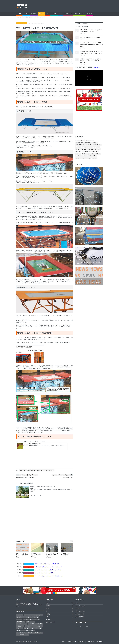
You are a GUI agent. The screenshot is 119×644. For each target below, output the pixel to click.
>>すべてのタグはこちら (91, 158)
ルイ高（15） (96, 147)
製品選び (54, 14)
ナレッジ (41, 14)
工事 (60, 14)
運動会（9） (95, 151)
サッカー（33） (86, 154)
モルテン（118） (80, 140)
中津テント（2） (30, 622)
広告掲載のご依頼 (80, 617)
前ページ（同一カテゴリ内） (26, 475)
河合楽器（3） (88, 143)
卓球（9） (78, 154)
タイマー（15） (38, 633)
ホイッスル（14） (80, 158)
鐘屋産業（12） (80, 143)
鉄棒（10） (30, 633)
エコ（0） (98, 149)
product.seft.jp (91, 641)
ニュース (26, 14)
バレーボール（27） (91, 156)
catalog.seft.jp (99, 641)
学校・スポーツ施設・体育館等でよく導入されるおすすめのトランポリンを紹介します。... (45, 446)
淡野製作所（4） (97, 145)
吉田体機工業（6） (31, 470)
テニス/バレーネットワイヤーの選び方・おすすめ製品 (48, 570)
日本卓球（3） (20, 626)
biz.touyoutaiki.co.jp (81, 641)
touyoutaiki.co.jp (71, 641)
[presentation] (78, 24)
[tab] (78, 24)
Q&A (48, 14)
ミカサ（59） (39, 624)
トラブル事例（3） (86, 151)
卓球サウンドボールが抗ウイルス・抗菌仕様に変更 (47, 564)
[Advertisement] (75, 6)
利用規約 (78, 609)
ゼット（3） (36, 619)
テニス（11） (20, 630)
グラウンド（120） (30, 626)
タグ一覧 (89, 14)
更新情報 (34, 14)
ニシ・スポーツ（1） (87, 147)
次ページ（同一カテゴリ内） (63, 475)
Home (19, 14)
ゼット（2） (89, 145)
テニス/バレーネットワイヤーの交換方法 (44, 573)
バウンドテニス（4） (96, 154)
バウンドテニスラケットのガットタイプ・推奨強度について (49, 576)
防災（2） (78, 151)
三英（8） (36, 617)
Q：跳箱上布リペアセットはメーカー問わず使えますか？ (48, 567)
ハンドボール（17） (81, 156)
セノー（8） (23, 470)
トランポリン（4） (49, 470)
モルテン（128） (28, 615)
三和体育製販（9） (80, 145)
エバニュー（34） (38, 615)
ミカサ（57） (91, 149)
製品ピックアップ (79, 14)
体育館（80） (40, 470)
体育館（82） (39, 626)
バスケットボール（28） (36, 628)
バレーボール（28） (22, 633)
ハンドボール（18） (29, 630)
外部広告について (80, 614)
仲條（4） (78, 147)
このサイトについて (80, 606)
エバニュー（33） (89, 140)
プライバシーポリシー (81, 611)
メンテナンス (68, 14)
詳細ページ (97, 68)
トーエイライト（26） (81, 149)
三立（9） (95, 143)
